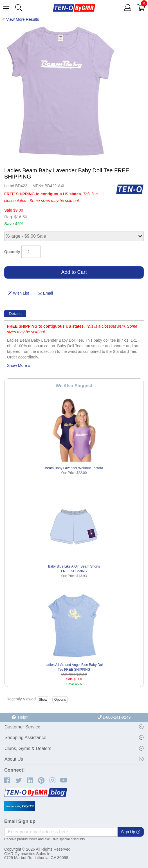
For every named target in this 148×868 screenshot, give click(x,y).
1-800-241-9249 (114, 717)
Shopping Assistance (25, 738)
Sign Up (131, 832)
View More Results (23, 19)
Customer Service (22, 727)
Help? (20, 717)
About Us (14, 759)
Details (15, 313)
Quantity (12, 252)
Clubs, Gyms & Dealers (28, 748)
